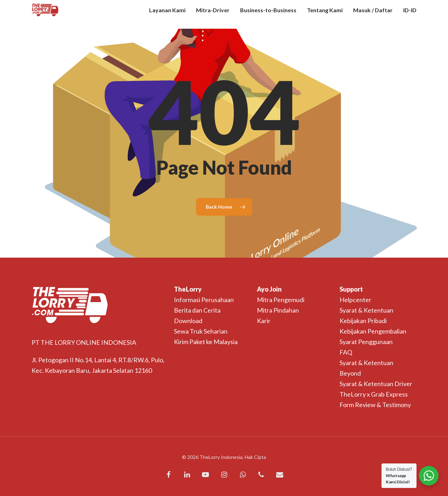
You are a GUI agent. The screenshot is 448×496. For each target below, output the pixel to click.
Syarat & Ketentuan (366, 310)
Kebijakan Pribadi (363, 321)
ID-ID (410, 14)
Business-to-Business (268, 14)
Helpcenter (355, 300)
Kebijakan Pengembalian (373, 331)
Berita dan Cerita (197, 310)
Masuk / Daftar (373, 14)
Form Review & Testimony (375, 405)
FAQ (346, 352)
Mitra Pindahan (278, 310)
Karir (264, 321)
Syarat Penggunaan (366, 342)
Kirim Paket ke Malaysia (206, 342)
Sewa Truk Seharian (201, 331)
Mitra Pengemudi (281, 300)
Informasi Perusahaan (204, 300)
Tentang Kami (325, 14)
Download (188, 321)
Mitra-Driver (213, 14)
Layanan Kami (167, 14)
